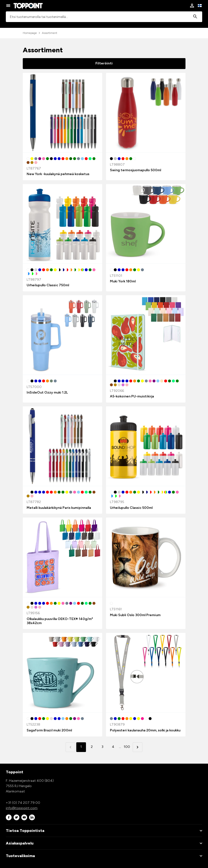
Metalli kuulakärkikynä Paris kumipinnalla (59, 508)
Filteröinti (104, 63)
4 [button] (113, 747)
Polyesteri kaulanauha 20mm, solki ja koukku (145, 730)
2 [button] (92, 747)
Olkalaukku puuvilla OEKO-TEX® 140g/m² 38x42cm (60, 621)
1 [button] (81, 747)
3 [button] (102, 747)
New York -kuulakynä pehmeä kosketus (58, 174)
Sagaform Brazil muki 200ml (49, 730)
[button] (138, 747)
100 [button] (127, 747)
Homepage (30, 33)
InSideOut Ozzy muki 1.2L (47, 392)
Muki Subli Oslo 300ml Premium (135, 615)
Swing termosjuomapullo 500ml (135, 170)
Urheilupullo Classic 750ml (48, 285)
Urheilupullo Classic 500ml (131, 508)
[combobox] (104, 17)
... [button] (120, 747)
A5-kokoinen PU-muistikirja (132, 396)
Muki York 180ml (123, 281)
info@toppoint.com (22, 808)
